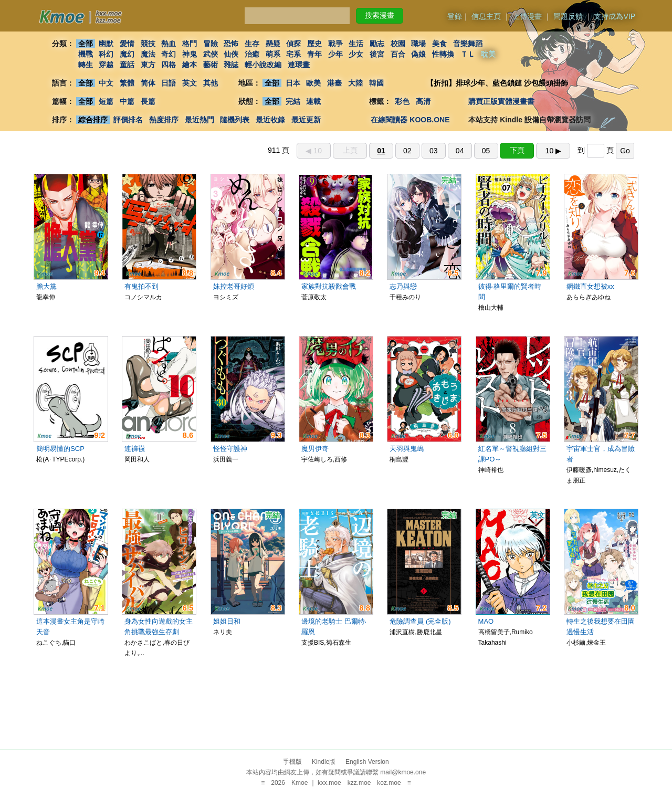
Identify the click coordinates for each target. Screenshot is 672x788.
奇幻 (169, 54)
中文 (106, 83)
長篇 (148, 101)
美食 (439, 44)
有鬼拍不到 (141, 286)
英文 (190, 83)
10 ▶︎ (553, 151)
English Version (367, 762)
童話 (127, 65)
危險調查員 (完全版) (420, 621)
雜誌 (231, 65)
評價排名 (128, 120)
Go (625, 151)
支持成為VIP (615, 16)
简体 (148, 83)
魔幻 (127, 54)
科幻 (106, 54)
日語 (169, 83)
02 (407, 151)
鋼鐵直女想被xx (590, 286)
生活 (356, 44)
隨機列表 (235, 120)
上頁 (350, 150)
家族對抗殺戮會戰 (329, 286)
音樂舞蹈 (468, 44)
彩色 (402, 101)
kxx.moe (329, 783)
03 (434, 151)
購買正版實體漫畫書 (501, 101)
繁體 (127, 83)
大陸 (355, 83)
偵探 (294, 44)
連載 (314, 101)
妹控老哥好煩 (234, 286)
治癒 (252, 54)
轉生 (86, 65)
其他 (211, 83)
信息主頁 (486, 16)
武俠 (211, 54)
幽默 (106, 44)
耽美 (489, 54)
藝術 (211, 65)
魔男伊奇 (315, 449)
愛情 (127, 44)
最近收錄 (270, 120)
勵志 (377, 44)
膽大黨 (46, 286)
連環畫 (299, 65)
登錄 (455, 16)
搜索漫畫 (380, 15)
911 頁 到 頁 (451, 150)
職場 (419, 44)
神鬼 (190, 54)
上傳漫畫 (527, 16)
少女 (356, 54)
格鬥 (190, 44)
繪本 (190, 65)
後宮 (377, 54)
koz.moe (389, 783)
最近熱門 (199, 120)
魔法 (148, 54)
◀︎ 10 (313, 151)
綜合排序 (93, 120)
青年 (314, 54)
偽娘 (419, 54)
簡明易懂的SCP (60, 449)
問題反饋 (568, 16)
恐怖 (231, 44)
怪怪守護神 (230, 449)
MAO (486, 621)
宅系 (294, 54)
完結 (293, 101)
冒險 (211, 44)
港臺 (334, 83)
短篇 (106, 101)
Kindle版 (324, 762)
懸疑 (273, 44)
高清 (423, 101)
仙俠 (231, 54)
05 (486, 151)
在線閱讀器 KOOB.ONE (410, 120)
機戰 (86, 54)
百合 (398, 54)
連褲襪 (135, 449)
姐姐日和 (227, 621)
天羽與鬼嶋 (407, 449)
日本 (293, 83)
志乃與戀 (403, 286)
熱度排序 (164, 120)
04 (460, 151)
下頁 (517, 150)
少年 (335, 54)
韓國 (376, 83)
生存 (252, 44)
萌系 (273, 54)
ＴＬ (468, 54)
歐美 (314, 83)
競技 (148, 44)
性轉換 (443, 54)
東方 (148, 65)
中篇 (127, 101)
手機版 (292, 762)
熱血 (169, 44)
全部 (86, 44)
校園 (398, 44)
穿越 (106, 65)
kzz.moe (359, 783)
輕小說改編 (263, 65)
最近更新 (306, 120)
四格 (169, 65)
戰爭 (335, 44)
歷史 (314, 44)
